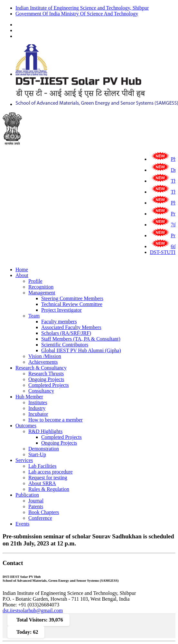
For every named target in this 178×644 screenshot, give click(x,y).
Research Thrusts (46, 374)
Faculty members (59, 322)
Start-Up (37, 454)
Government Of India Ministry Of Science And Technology (77, 14)
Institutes (38, 402)
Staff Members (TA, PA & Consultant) (81, 339)
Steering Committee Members (72, 298)
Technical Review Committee (72, 304)
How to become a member (56, 420)
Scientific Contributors (65, 345)
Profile (35, 281)
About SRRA (42, 483)
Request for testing (48, 478)
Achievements (43, 362)
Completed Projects (49, 385)
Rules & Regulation (49, 489)
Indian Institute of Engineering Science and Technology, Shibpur (82, 8)
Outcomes (26, 426)
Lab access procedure (51, 472)
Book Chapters (44, 512)
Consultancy (41, 391)
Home (22, 270)
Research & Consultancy (41, 368)
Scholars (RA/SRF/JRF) (66, 333)
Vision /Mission (45, 356)
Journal (36, 501)
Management (42, 293)
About (22, 275)
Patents (36, 506)
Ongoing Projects (46, 379)
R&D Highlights (45, 431)
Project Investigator (61, 310)
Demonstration (44, 449)
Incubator (38, 414)
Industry (37, 408)
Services (24, 460)
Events (23, 524)
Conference (40, 518)
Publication (27, 495)
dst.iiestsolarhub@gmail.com (33, 610)
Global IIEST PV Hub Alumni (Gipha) (81, 350)
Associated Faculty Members (71, 327)
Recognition (41, 287)
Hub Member (29, 397)
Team (34, 316)
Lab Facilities (42, 466)
